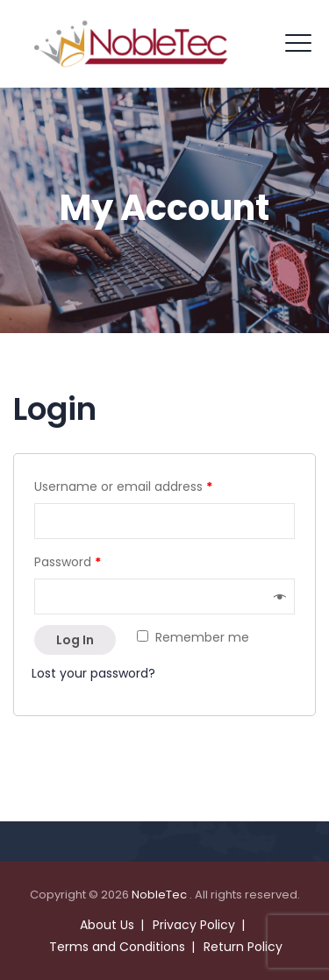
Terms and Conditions (117, 947)
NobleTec (161, 895)
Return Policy (243, 947)
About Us (107, 925)
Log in (75, 640)
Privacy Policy (194, 925)
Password (68, 562)
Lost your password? (93, 673)
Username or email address (123, 486)
